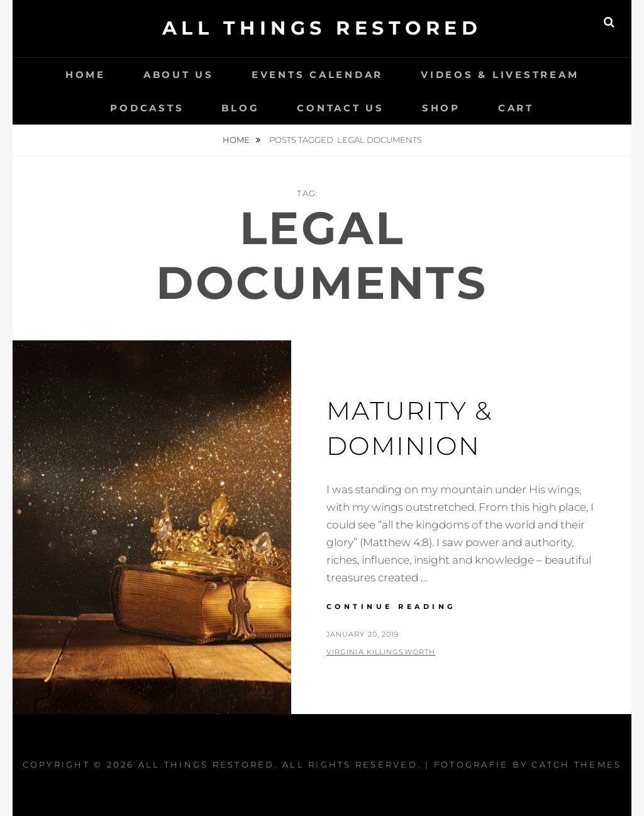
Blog (240, 108)
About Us (179, 75)
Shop (441, 108)
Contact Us (341, 108)
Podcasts (147, 108)
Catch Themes (576, 764)
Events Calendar (317, 75)
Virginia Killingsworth (381, 652)
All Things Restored (322, 28)
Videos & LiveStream (500, 75)
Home (86, 75)
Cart (516, 108)
